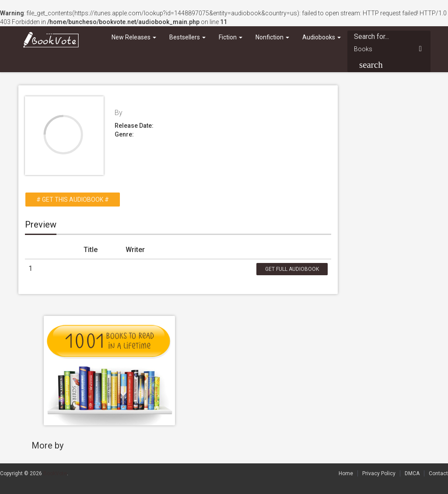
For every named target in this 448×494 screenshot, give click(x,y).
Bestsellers (187, 37)
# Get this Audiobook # (73, 200)
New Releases (134, 37)
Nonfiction (272, 37)
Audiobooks (322, 37)
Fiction (231, 37)
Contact (438, 473)
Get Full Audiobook (292, 269)
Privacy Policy (379, 473)
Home (346, 473)
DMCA (412, 473)
